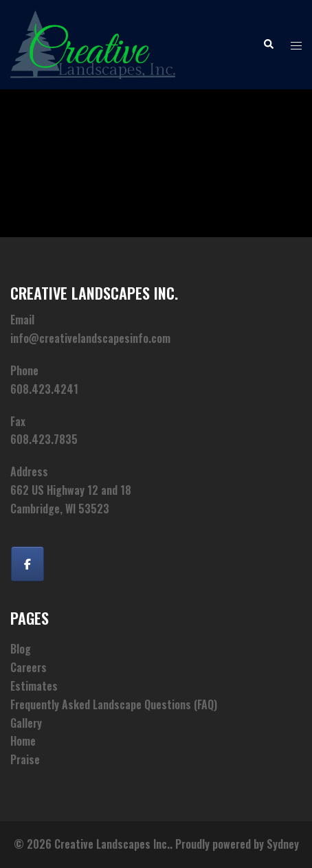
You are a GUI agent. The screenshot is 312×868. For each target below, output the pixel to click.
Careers (29, 667)
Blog (21, 649)
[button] (268, 45)
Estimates (34, 686)
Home (23, 741)
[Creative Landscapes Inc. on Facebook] (27, 564)
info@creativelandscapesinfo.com (90, 338)
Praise (25, 759)
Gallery (26, 723)
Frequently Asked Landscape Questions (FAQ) (114, 704)
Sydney (283, 844)
